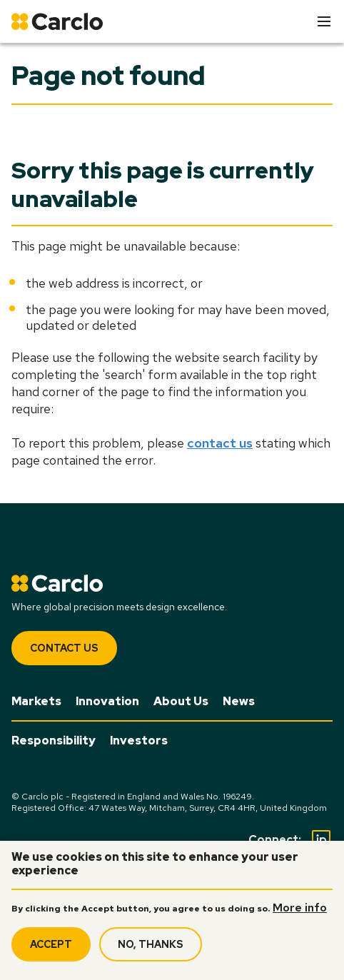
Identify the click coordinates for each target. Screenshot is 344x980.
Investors (139, 741)
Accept (51, 950)
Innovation (107, 701)
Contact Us (64, 648)
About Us (181, 701)
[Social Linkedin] (321, 839)
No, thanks (151, 950)
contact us (220, 443)
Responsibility (54, 741)
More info (300, 914)
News (239, 701)
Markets (36, 701)
